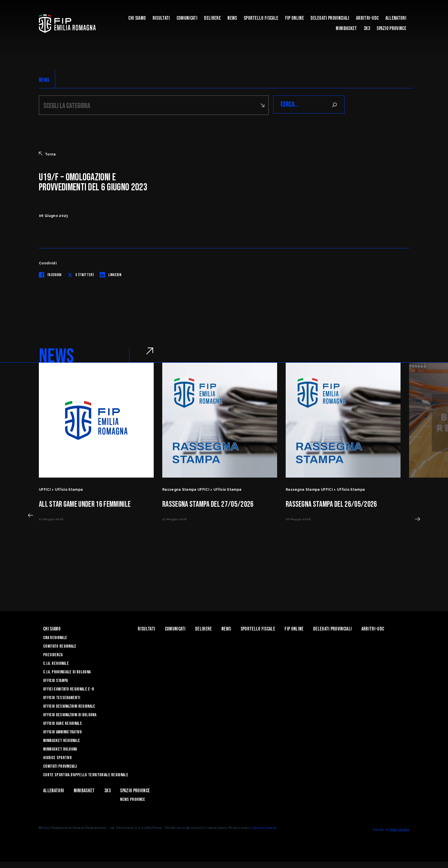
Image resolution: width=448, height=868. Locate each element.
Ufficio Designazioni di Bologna (70, 714)
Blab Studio (400, 829)
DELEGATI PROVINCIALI (330, 18)
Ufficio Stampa (55, 680)
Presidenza (53, 654)
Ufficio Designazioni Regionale (69, 706)
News (232, 18)
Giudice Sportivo (57, 757)
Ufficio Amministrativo (62, 731)
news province (133, 799)
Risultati (161, 18)
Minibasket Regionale (62, 740)
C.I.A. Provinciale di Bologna (67, 671)
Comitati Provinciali (60, 766)
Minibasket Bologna (60, 748)
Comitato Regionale (60, 645)
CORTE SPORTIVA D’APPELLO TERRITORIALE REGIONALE (86, 774)
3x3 (367, 28)
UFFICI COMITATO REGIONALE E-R (69, 688)
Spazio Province (391, 28)
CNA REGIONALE (55, 637)
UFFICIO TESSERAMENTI (62, 697)
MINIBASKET (346, 28)
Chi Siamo (137, 18)
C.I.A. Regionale (56, 663)
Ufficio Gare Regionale (63, 723)
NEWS (44, 80)
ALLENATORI (396, 18)
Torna (47, 153)
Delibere (212, 18)
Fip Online (295, 18)
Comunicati (187, 18)
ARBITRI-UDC (367, 18)
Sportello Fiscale (261, 18)
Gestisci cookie (264, 827)
